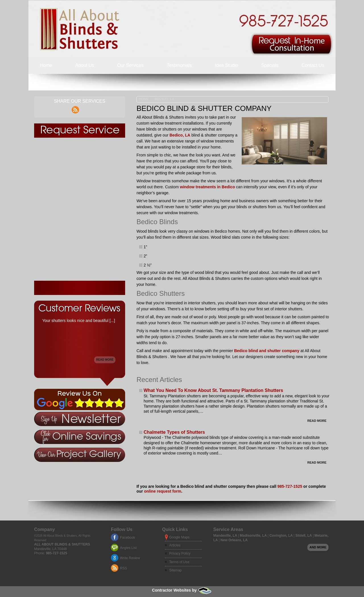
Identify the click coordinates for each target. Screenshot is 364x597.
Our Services (130, 65)
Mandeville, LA (226, 536)
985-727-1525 (290, 486)
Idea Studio (227, 65)
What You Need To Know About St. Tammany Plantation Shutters (213, 390)
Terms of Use (179, 562)
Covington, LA (281, 536)
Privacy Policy (180, 553)
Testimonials (179, 65)
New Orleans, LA (234, 540)
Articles (175, 545)
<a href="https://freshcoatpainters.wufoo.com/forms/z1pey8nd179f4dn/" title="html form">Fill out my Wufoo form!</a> (79, 209)
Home (46, 65)
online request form (163, 491)
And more (318, 547)
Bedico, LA (165, 99)
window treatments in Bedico (208, 187)
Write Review (130, 558)
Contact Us (313, 65)
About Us (85, 65)
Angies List (128, 548)
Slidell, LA (304, 536)
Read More (317, 421)
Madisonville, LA (254, 536)
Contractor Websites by (182, 590)
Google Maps (179, 537)
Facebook (128, 538)
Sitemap (175, 570)
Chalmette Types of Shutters (174, 432)
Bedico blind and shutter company (267, 351)
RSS (124, 568)
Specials (270, 65)
